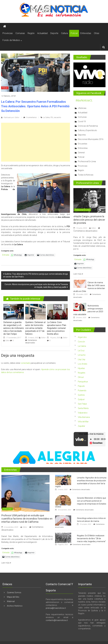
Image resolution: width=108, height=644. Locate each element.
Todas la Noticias (86, 175)
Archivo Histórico (15, 606)
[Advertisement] (36, 142)
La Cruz (81, 351)
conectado (25, 363)
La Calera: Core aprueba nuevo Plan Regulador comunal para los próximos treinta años (57, 328)
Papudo (81, 386)
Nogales (82, 373)
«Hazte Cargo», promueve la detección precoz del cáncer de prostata (89, 220)
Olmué (81, 377)
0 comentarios (30, 117)
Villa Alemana (84, 417)
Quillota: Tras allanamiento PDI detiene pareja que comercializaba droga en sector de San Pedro (36, 275)
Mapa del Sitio (13, 597)
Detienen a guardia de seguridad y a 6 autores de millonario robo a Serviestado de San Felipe (14, 328)
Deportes (82, 135)
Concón (81, 342)
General (81, 153)
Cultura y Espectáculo (87, 130)
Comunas (20, 33)
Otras (97, 33)
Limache (82, 355)
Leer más (78, 274)
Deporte (54, 33)
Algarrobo (82, 337)
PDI (52, 117)
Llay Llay (82, 359)
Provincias (8, 33)
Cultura (64, 33)
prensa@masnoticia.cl (56, 608)
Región (31, 33)
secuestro (57, 117)
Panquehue (83, 382)
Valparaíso (83, 413)
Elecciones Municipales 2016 (91, 139)
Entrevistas (86, 33)
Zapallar (81, 426)
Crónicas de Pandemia (88, 126)
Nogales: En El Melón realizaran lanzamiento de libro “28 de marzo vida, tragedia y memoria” (91, 538)
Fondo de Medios (11, 40)
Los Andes (83, 364)
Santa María (83, 408)
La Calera (46, 117)
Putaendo (82, 391)
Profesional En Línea (87, 161)
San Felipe (82, 404)
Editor (8, 341)
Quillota (81, 395)
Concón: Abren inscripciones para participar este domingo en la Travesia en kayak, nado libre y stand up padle (36, 286)
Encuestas (83, 144)
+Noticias (82, 108)
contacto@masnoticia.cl (57, 620)
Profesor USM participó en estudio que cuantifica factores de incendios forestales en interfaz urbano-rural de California (27, 519)
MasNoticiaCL (84, 100)
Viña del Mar (83, 422)
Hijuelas (81, 368)
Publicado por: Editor (11, 117)
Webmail (11, 601)
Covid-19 (82, 121)
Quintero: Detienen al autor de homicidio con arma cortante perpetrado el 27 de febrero (35, 328)
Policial (74, 33)
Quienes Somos (14, 592)
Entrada (6, 255)
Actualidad (42, 33)
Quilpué (81, 399)
